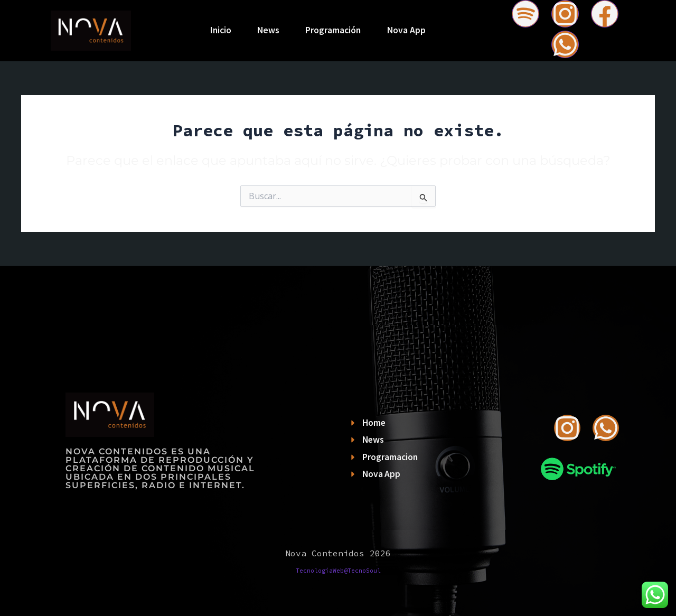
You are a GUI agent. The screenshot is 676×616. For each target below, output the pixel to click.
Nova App (407, 30)
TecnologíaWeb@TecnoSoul (338, 571)
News (268, 30)
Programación (334, 30)
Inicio (220, 30)
